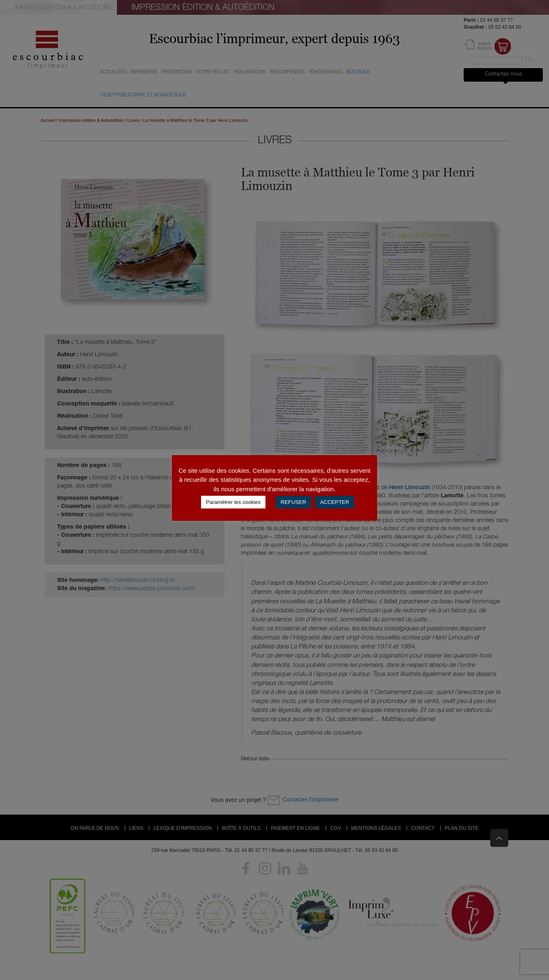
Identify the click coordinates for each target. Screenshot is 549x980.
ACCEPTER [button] (335, 502)
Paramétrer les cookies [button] (233, 502)
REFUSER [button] (293, 502)
